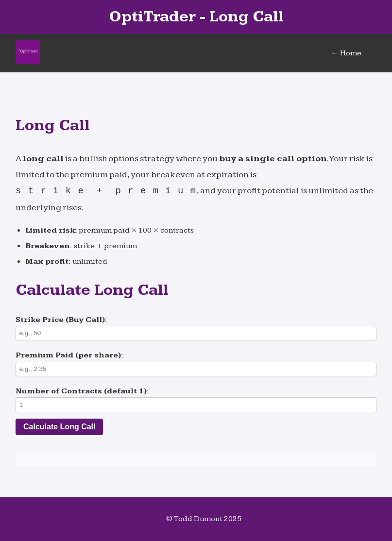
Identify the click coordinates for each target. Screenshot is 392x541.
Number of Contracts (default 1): (82, 391)
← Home (346, 53)
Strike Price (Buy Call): (61, 320)
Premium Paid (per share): (69, 355)
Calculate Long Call (59, 427)
